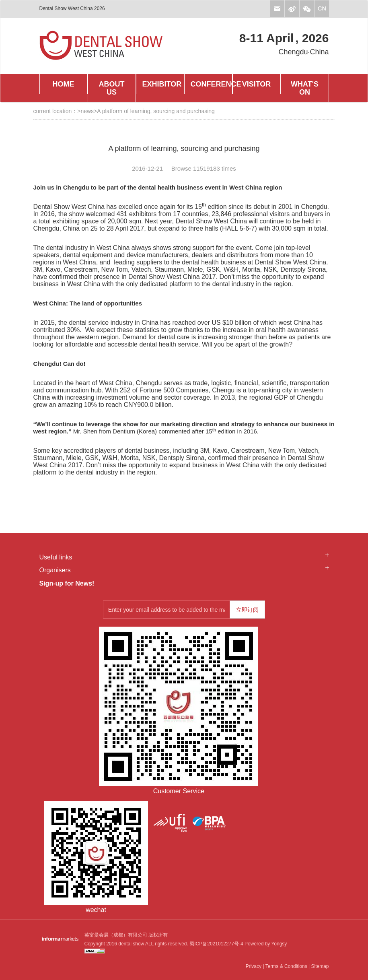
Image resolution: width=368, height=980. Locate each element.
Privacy (254, 966)
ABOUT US (112, 88)
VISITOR (257, 84)
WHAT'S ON (305, 88)
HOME (64, 84)
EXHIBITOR (162, 84)
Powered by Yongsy (265, 944)
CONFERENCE (211, 84)
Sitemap (320, 966)
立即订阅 (247, 610)
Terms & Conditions (286, 966)
